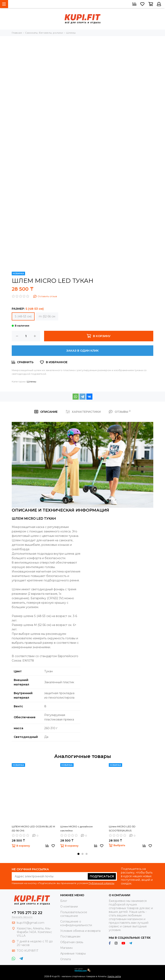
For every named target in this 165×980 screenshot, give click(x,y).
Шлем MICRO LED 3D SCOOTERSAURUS (122, 828)
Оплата (66, 959)
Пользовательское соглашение (74, 914)
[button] (78, 854)
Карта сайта (114, 976)
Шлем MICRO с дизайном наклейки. (76, 828)
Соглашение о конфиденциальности (76, 923)
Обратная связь (72, 942)
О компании (69, 907)
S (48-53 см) (23, 316)
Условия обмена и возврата (80, 931)
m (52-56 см (47, 316)
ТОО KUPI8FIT (28, 951)
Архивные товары (73, 953)
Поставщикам (70, 936)
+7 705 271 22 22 (27, 913)
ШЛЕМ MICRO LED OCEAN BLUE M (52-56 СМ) (33, 828)
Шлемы (31, 381)
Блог (64, 901)
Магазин (66, 948)
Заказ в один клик (82, 351)
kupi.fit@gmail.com (31, 923)
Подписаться (102, 876)
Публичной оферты (101, 883)
